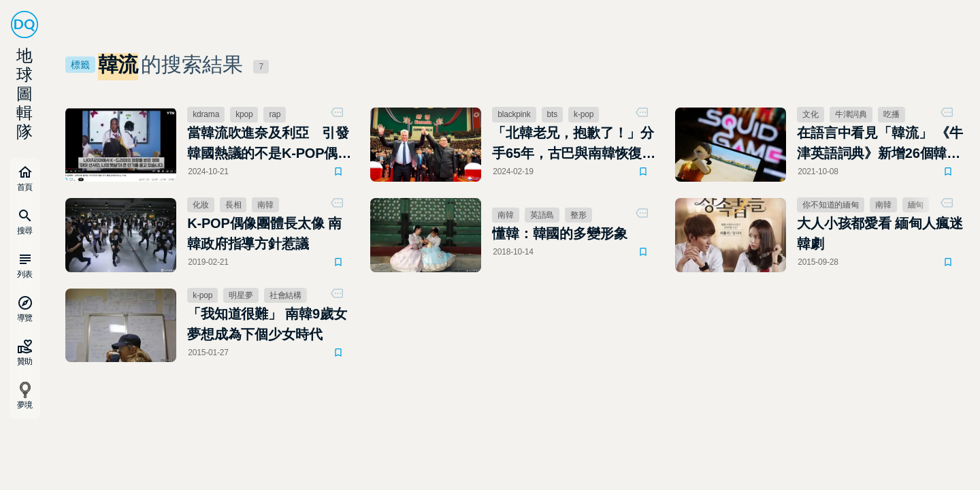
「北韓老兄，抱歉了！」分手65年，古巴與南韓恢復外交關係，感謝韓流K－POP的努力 (574, 144)
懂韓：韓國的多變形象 (559, 233)
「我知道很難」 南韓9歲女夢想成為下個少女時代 (267, 324)
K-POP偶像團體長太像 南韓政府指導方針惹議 (264, 233)
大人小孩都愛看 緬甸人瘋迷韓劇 (880, 233)
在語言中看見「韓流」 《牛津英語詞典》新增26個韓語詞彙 (880, 144)
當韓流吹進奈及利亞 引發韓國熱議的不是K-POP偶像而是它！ (269, 144)
